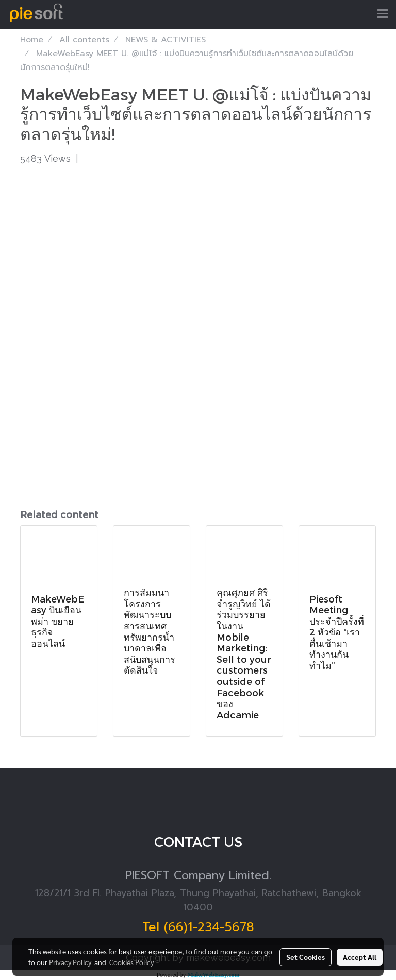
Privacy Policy (70, 962)
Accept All (360, 957)
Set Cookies (306, 957)
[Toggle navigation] (383, 14)
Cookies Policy (131, 962)
